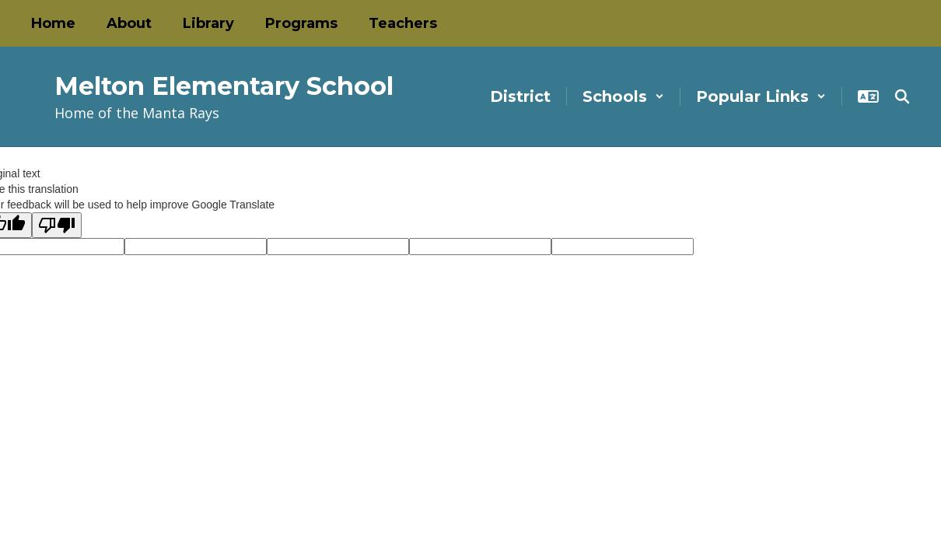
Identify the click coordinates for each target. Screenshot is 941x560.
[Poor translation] (57, 225)
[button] (623, 96)
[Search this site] (902, 96)
